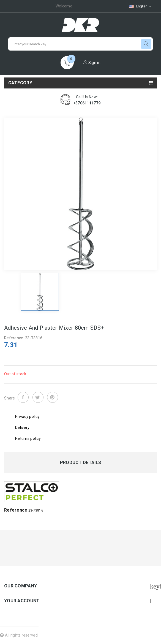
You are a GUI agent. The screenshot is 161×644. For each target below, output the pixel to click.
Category (20, 83)
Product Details (80, 463)
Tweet (38, 397)
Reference (16, 510)
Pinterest (53, 397)
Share (23, 397)
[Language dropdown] (140, 6)
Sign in (92, 63)
